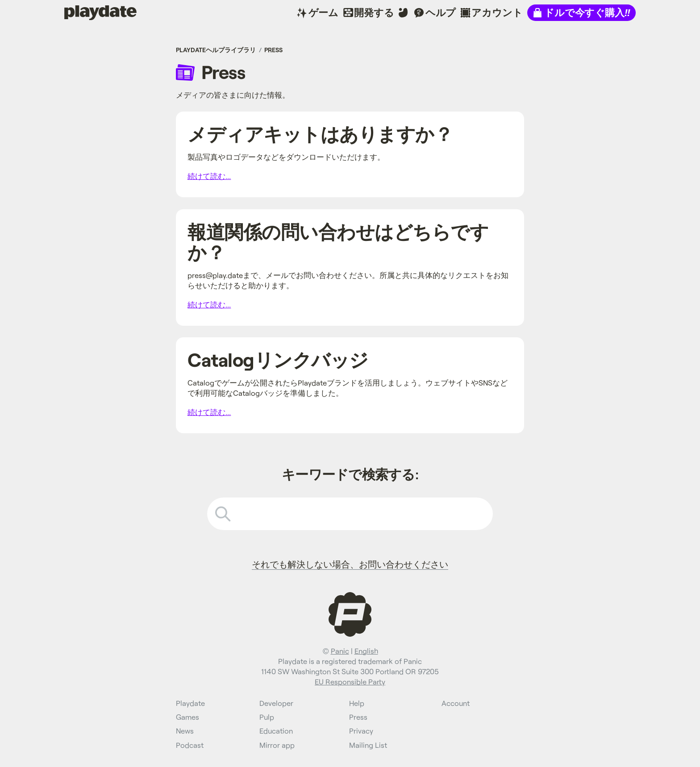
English (366, 651)
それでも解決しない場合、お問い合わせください (350, 564)
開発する (374, 12)
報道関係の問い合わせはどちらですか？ (338, 242)
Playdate (83, 12)
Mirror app (277, 745)
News (185, 731)
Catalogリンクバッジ (278, 359)
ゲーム (324, 12)
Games (187, 717)
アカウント (497, 12)
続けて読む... (209, 176)
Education (276, 731)
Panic (340, 651)
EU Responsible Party (350, 682)
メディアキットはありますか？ (320, 134)
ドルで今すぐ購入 (587, 12)
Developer (276, 703)
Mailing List (368, 745)
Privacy (361, 731)
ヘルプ (441, 12)
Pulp (267, 717)
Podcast (190, 745)
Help (357, 703)
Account (456, 703)
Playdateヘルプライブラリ (216, 50)
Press (273, 50)
